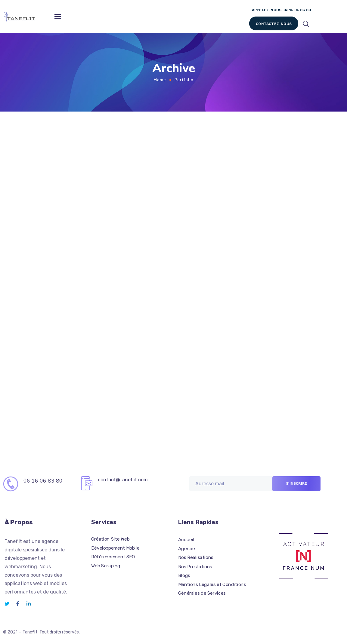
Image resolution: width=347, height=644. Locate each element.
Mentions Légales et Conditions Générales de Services (212, 589)
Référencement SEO (113, 557)
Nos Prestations (195, 566)
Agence (186, 548)
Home (160, 80)
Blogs (184, 575)
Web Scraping (106, 566)
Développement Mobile (115, 548)
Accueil (186, 540)
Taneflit (30, 632)
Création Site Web (110, 539)
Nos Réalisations (196, 557)
